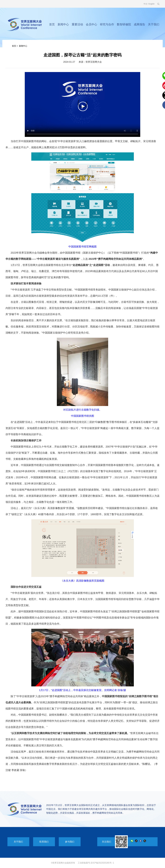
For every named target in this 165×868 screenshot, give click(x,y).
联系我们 (44, 842)
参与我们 (70, 842)
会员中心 (91, 24)
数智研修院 (124, 24)
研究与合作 (107, 24)
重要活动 (77, 24)
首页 (52, 24)
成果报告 (139, 24)
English (152, 4)
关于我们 (154, 24)
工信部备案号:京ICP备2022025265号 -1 (96, 863)
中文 (145, 4)
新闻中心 (63, 24)
